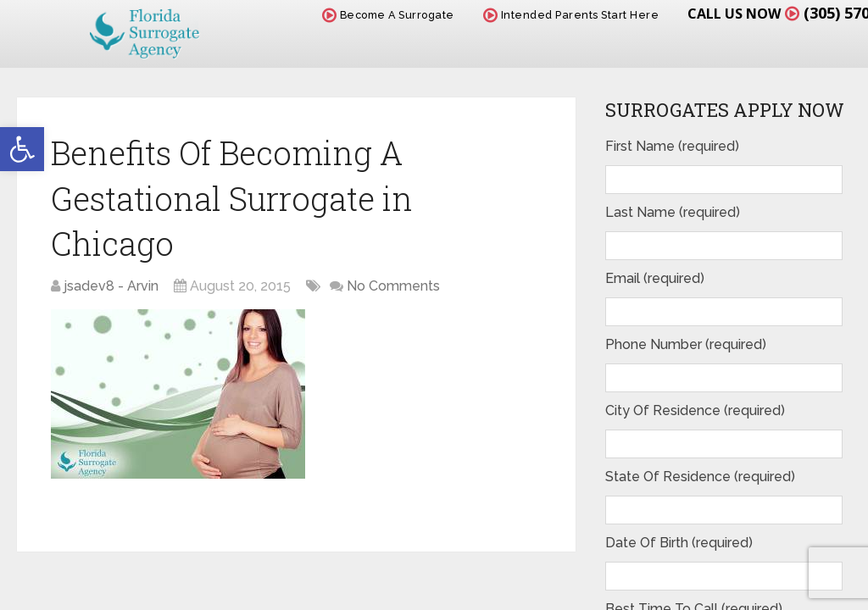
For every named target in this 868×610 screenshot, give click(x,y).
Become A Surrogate (388, 15)
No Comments (393, 286)
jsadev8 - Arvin (111, 286)
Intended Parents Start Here (571, 15)
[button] (22, 149)
